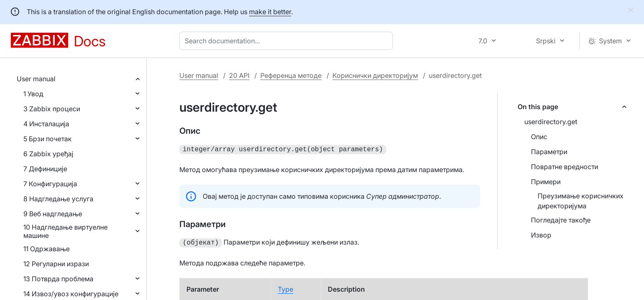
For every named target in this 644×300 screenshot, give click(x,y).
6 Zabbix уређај (48, 154)
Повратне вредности (565, 167)
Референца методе (291, 75)
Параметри (549, 152)
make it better (270, 12)
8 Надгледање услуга (58, 199)
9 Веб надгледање (53, 214)
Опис (539, 137)
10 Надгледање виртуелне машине (65, 231)
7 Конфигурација (50, 184)
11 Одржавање (47, 249)
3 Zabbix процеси (52, 109)
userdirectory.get (551, 122)
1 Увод (33, 94)
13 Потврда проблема (58, 279)
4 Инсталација (46, 124)
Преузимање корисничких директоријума (581, 201)
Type (286, 287)
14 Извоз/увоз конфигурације (71, 294)
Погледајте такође (561, 220)
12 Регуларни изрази (56, 264)
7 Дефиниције (45, 169)
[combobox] (288, 41)
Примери (546, 182)
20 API (239, 75)
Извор (541, 235)
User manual (36, 79)
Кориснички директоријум (375, 75)
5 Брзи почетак (48, 139)
